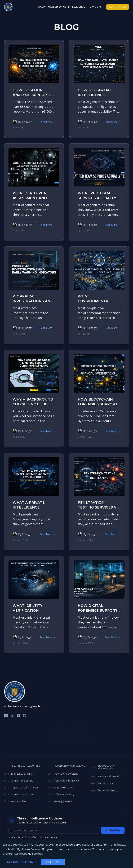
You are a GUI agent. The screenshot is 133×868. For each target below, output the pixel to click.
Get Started (118, 7)
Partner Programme (19, 781)
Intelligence (78, 7)
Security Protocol (104, 790)
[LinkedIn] (6, 715)
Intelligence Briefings (19, 774)
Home (42, 7)
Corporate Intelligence (63, 781)
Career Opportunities (19, 794)
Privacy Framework (105, 776)
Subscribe (113, 830)
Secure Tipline (15, 801)
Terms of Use (102, 783)
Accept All (53, 862)
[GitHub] (25, 715)
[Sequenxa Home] (8, 7)
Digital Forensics (60, 787)
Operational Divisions (63, 774)
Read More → (47, 122)
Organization (57, 7)
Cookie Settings (21, 862)
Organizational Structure (21, 787)
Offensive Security (61, 794)
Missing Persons (60, 801)
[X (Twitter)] (12, 715)
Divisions (97, 7)
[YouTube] (18, 715)
